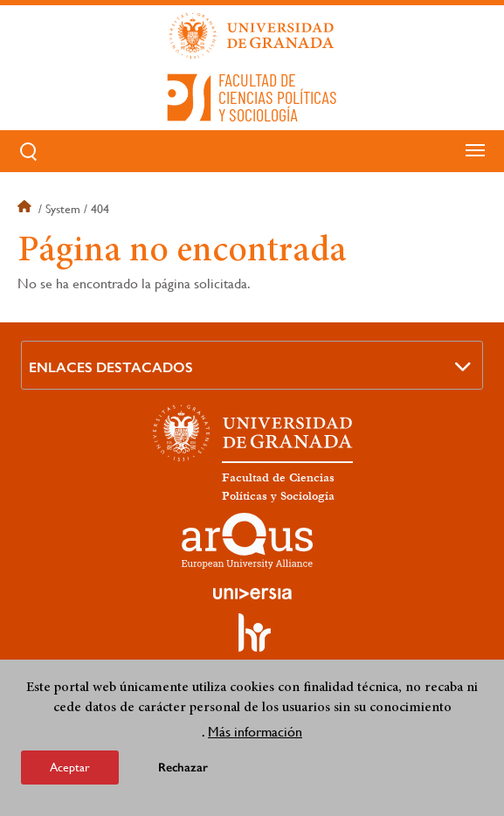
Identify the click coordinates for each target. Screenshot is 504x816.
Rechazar (183, 768)
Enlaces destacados (111, 367)
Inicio (26, 209)
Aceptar (70, 767)
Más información (255, 732)
